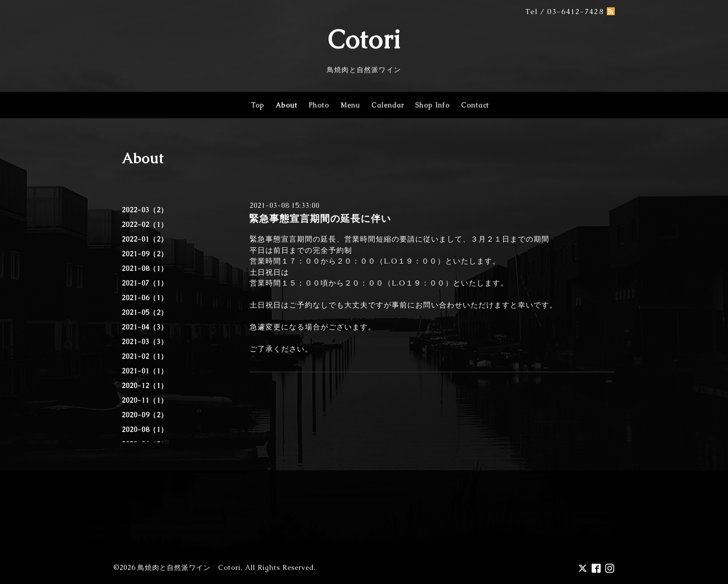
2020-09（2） (145, 415)
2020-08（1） (145, 430)
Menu (350, 105)
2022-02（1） (145, 225)
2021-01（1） (145, 371)
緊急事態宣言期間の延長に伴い (320, 219)
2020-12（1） (145, 386)
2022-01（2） (145, 239)
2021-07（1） (145, 283)
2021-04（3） (145, 327)
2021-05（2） (145, 313)
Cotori (364, 39)
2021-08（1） (145, 269)
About (287, 105)
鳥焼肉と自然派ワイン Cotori (189, 568)
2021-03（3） (145, 342)
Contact (475, 105)
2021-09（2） (145, 254)
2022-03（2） (145, 210)
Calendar (388, 105)
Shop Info (432, 105)
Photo (319, 105)
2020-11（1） (145, 400)
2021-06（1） (145, 298)
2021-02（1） (145, 356)
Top (258, 105)
